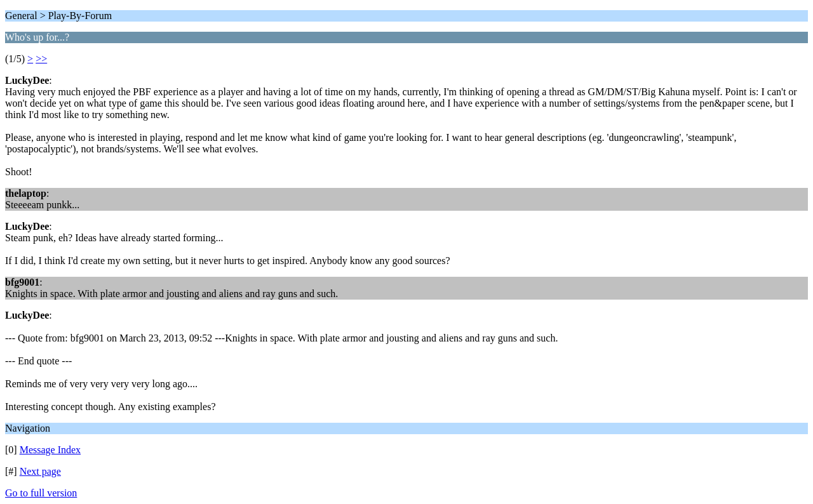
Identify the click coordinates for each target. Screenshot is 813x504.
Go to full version (41, 493)
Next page (40, 471)
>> (41, 59)
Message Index (50, 450)
